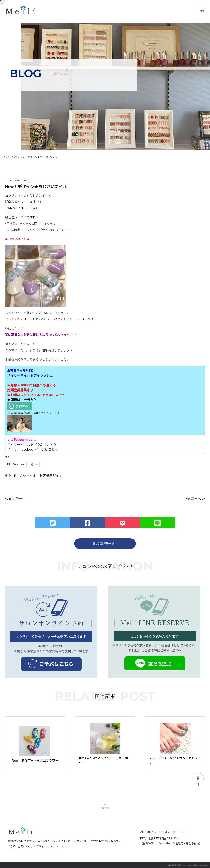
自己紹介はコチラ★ (22, 208)
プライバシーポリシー (49, 846)
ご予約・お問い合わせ (21, 846)
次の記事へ (195, 499)
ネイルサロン (66, 841)
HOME (12, 841)
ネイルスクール (46, 841)
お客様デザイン (51, 475)
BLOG (115, 841)
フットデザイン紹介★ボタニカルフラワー (175, 760)
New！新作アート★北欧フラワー (35, 760)
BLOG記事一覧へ (105, 544)
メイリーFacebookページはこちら (33, 449)
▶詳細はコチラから (22, 400)
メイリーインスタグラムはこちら (32, 444)
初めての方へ (27, 841)
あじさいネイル (25, 475)
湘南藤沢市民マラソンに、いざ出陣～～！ (105, 760)
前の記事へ (15, 499)
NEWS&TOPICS (99, 841)
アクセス (81, 841)
